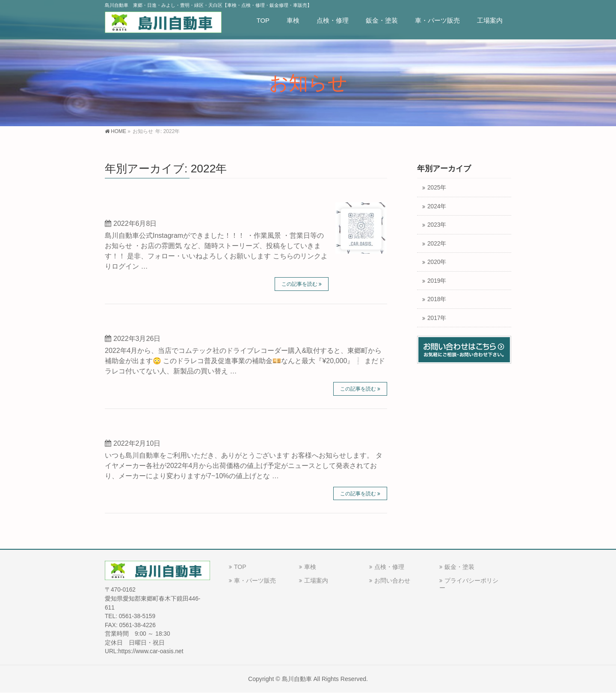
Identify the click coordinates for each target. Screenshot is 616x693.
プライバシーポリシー (469, 584)
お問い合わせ (392, 580)
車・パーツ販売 (255, 580)
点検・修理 (389, 567)
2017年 (437, 318)
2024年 (437, 206)
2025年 (437, 188)
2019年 (437, 281)
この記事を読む (299, 284)
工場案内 (316, 580)
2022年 (437, 244)
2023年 (437, 225)
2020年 (437, 262)
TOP (240, 567)
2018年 (437, 299)
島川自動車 (297, 679)
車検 (310, 567)
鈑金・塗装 (459, 567)
